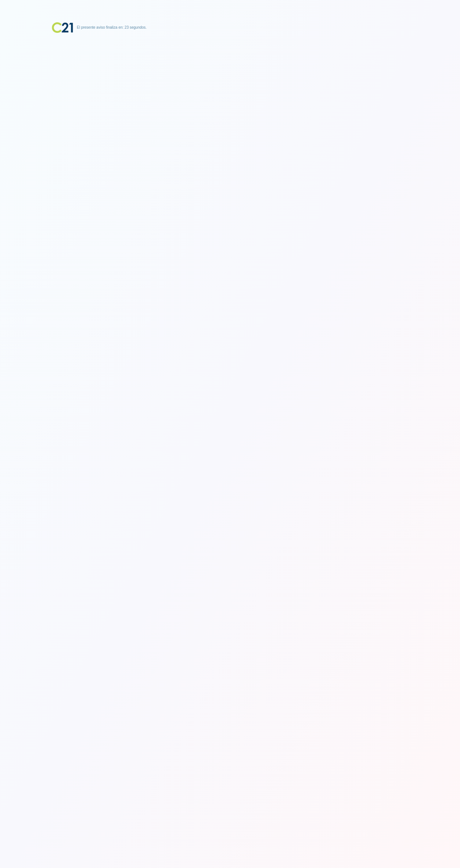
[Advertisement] (230, 79)
